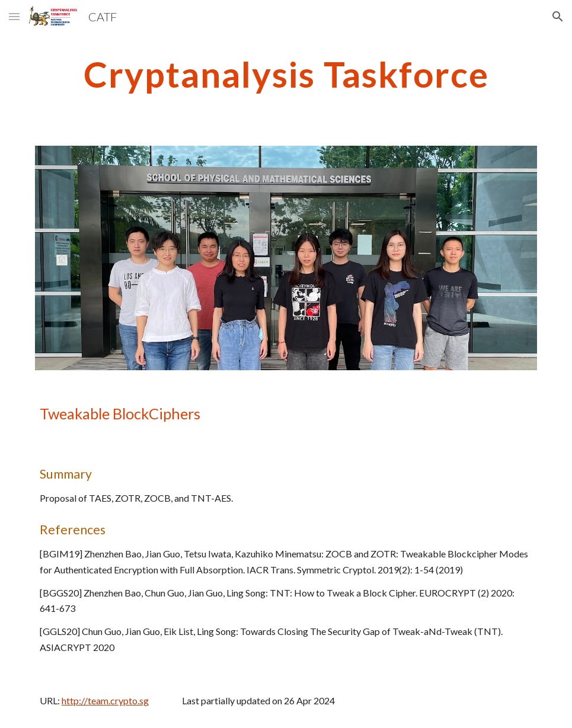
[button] (14, 16)
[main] (286, 74)
